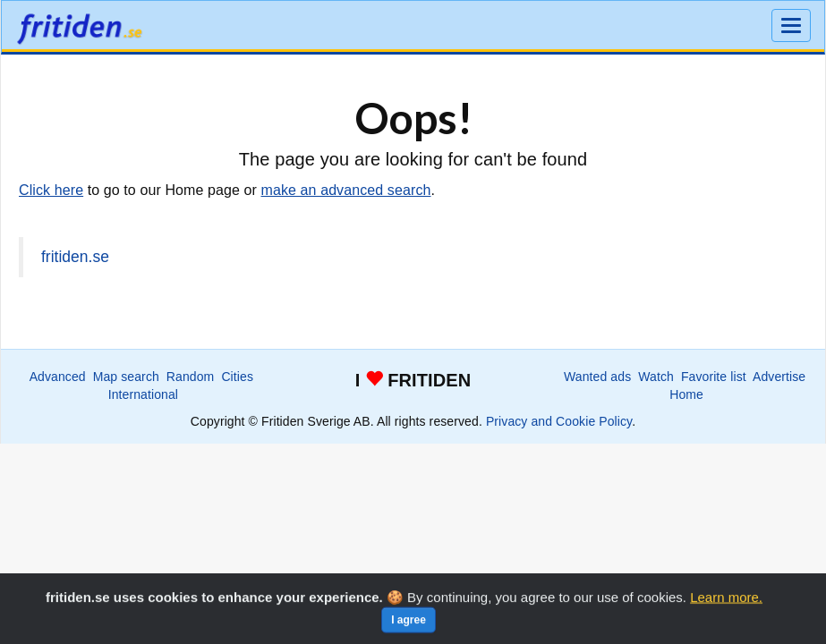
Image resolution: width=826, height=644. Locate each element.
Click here (51, 190)
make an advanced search (346, 190)
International (143, 394)
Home (686, 394)
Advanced (58, 377)
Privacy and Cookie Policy (559, 421)
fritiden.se (75, 257)
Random (191, 377)
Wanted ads (597, 377)
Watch (656, 377)
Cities (237, 377)
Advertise (779, 377)
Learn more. (726, 605)
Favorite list (714, 377)
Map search (126, 377)
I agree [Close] (409, 628)
